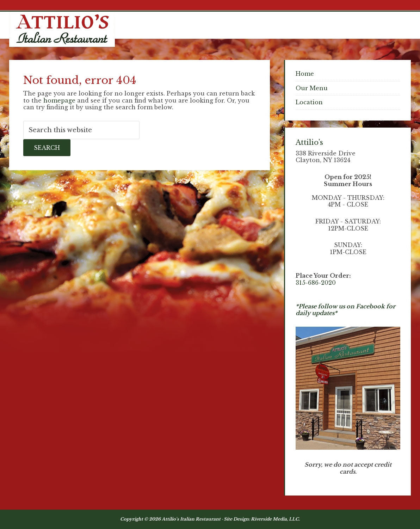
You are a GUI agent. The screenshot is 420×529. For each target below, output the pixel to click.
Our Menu (312, 88)
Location (309, 102)
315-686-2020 (316, 283)
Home (305, 74)
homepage (59, 100)
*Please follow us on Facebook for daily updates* (345, 310)
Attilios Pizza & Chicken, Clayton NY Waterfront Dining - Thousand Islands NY (62, 29)
